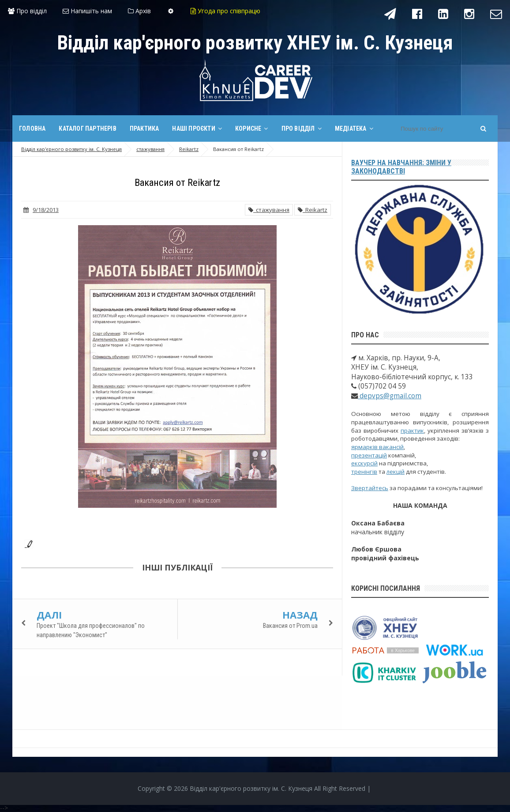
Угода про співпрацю (225, 11)
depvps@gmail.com (390, 396)
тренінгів (364, 472)
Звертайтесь (370, 488)
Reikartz (313, 210)
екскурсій (364, 463)
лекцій (396, 472)
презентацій (369, 455)
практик (412, 431)
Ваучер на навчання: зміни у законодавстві (401, 167)
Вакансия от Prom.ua (290, 626)
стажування (269, 210)
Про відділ (27, 11)
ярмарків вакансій (377, 447)
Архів (139, 11)
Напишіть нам (87, 11)
